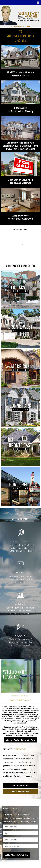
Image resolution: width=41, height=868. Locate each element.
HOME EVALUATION (20, 791)
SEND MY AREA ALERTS (16, 854)
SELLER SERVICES (20, 785)
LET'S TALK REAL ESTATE (20, 740)
